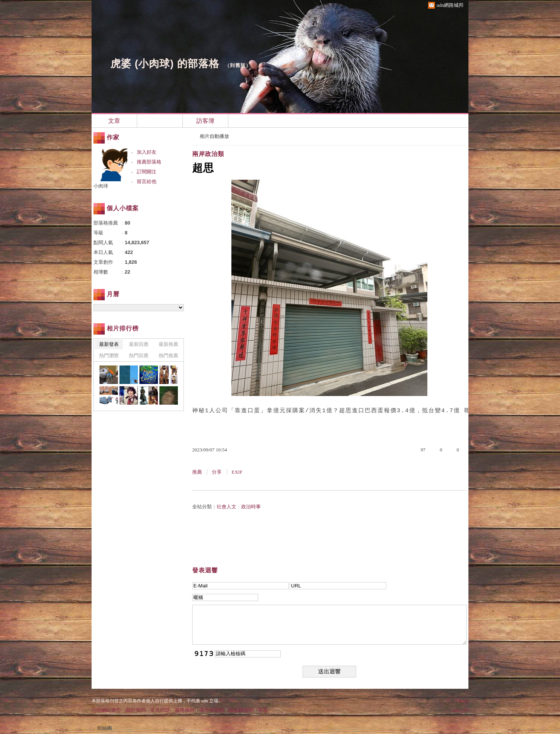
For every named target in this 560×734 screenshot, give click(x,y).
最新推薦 (168, 344)
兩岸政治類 (208, 154)
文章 (114, 121)
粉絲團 (105, 728)
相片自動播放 (214, 136)
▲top (463, 701)
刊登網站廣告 (106, 710)
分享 (217, 472)
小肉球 (101, 186)
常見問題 (160, 710)
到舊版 (238, 65)
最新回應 (139, 344)
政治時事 (251, 507)
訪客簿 (205, 121)
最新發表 (109, 344)
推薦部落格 (149, 162)
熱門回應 (139, 356)
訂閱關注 (147, 172)
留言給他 (147, 181)
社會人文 (226, 507)
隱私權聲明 (241, 710)
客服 (263, 710)
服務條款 (185, 710)
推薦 (197, 472)
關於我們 (136, 710)
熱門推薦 (168, 356)
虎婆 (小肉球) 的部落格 (165, 64)
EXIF (237, 472)
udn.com (461, 710)
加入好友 (147, 152)
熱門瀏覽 (109, 356)
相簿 (160, 121)
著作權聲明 (212, 710)
